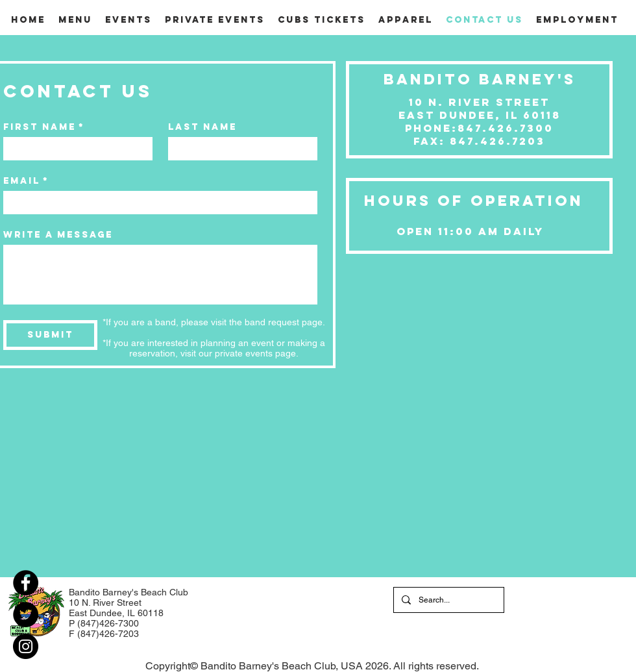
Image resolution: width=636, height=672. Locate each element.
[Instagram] (26, 646)
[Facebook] (26, 583)
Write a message (58, 235)
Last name (202, 127)
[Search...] (447, 600)
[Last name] (239, 149)
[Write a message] (160, 275)
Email (26, 181)
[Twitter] (26, 615)
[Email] (156, 203)
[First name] (74, 149)
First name (44, 127)
